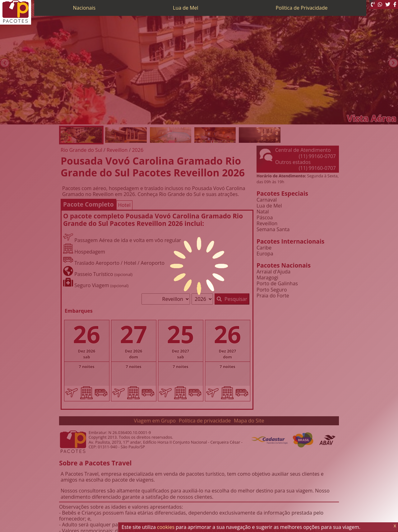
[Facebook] (395, 5)
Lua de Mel (186, 8)
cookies (166, 527)
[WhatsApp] (380, 5)
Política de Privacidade (302, 8)
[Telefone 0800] (373, 5)
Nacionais (84, 8)
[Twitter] (388, 5)
